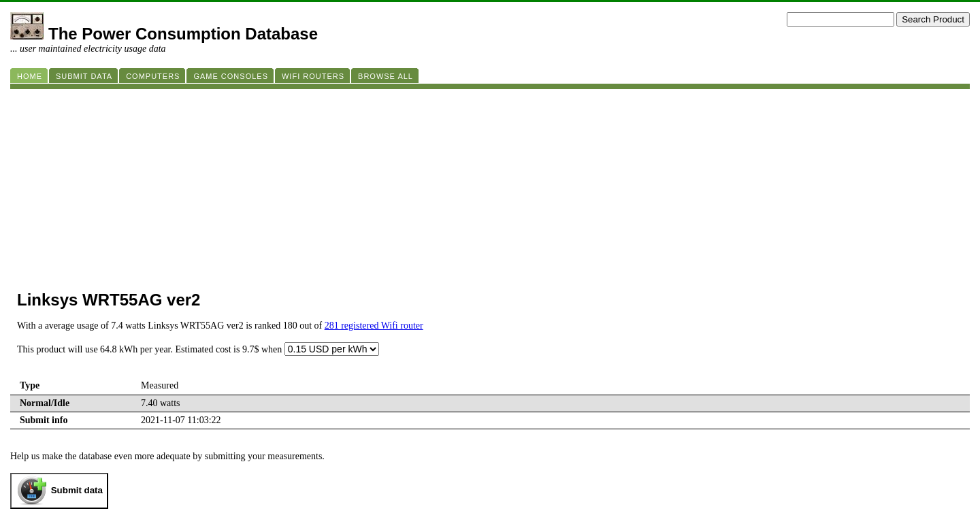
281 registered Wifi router (374, 326)
